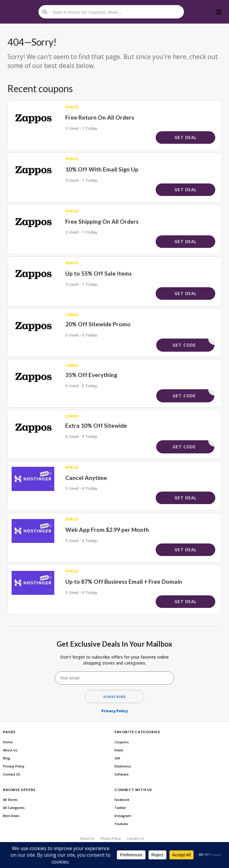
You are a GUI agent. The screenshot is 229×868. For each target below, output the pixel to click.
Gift (117, 758)
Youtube (121, 824)
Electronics (123, 766)
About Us (10, 750)
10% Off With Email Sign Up (102, 169)
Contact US (12, 774)
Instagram (123, 816)
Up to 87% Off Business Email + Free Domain (124, 582)
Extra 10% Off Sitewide (96, 425)
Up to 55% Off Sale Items (99, 273)
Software (122, 774)
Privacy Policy (114, 711)
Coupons (122, 742)
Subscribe (114, 697)
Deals (119, 750)
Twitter (120, 808)
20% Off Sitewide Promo (98, 324)
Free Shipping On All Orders (102, 221)
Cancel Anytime (86, 478)
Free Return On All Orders (100, 117)
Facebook (122, 800)
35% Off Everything (91, 375)
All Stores (10, 800)
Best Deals (11, 816)
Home (8, 742)
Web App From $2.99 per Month (107, 530)
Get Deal (185, 137)
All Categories (14, 808)
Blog (7, 758)
